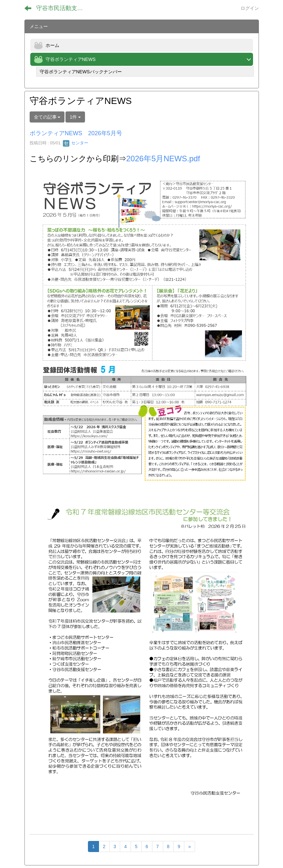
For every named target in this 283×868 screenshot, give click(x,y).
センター (76, 143)
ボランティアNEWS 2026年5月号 (76, 133)
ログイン (250, 8)
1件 (75, 117)
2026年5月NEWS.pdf (163, 159)
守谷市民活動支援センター (64, 8)
